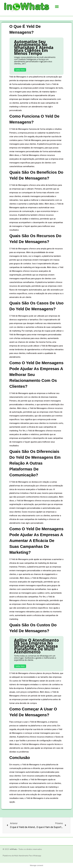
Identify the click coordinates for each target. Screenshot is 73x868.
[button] (57, 7)
